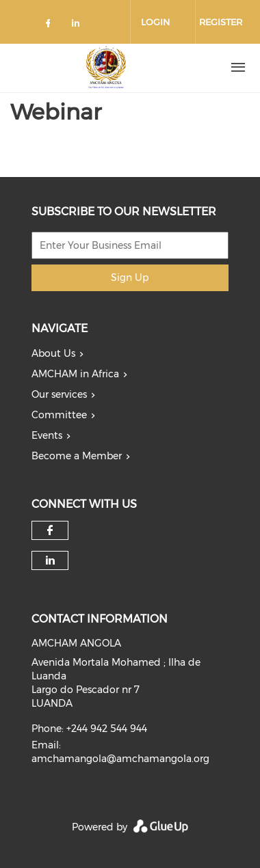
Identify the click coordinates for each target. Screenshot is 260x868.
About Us (53, 353)
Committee (59, 415)
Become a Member (77, 456)
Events (47, 435)
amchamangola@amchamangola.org (120, 759)
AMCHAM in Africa (75, 374)
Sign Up (130, 277)
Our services (59, 394)
